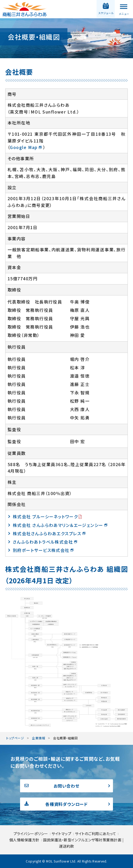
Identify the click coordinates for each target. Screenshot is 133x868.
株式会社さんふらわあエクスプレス (47, 533)
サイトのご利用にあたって (96, 834)
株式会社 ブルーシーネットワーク (45, 516)
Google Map (24, 147)
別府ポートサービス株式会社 (41, 550)
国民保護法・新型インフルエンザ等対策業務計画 (83, 840)
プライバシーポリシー (31, 834)
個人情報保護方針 (25, 840)
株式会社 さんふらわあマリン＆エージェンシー (58, 525)
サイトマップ (62, 834)
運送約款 (67, 846)
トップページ (15, 738)
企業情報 (39, 738)
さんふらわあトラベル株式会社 (43, 542)
